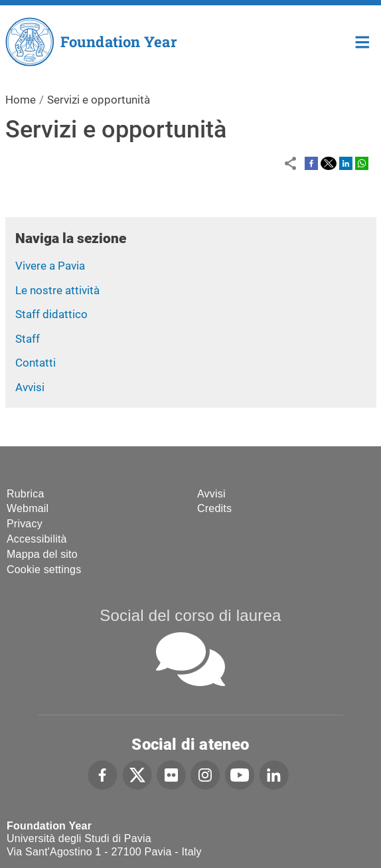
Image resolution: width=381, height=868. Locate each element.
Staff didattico (51, 314)
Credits (214, 508)
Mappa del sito (42, 554)
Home (363, 41)
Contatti (36, 363)
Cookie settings (44, 569)
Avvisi (30, 387)
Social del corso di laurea (190, 615)
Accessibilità (37, 539)
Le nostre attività (57, 290)
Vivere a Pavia (50, 266)
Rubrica (26, 494)
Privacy (25, 524)
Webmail (28, 508)
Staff (28, 339)
